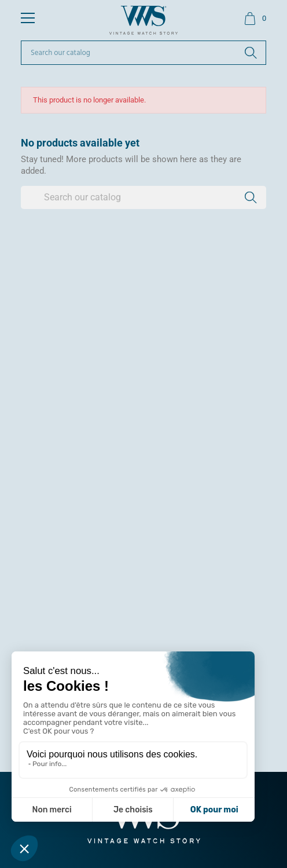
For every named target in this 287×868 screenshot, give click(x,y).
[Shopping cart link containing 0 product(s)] (255, 19)
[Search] (143, 53)
